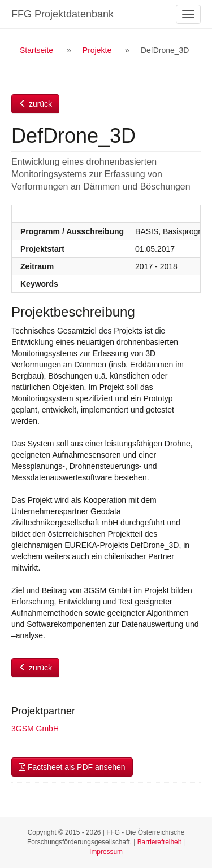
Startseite (36, 50)
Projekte (97, 50)
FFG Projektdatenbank (62, 14)
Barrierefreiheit (159, 842)
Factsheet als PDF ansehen (72, 767)
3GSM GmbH (35, 729)
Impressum (106, 852)
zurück (35, 104)
